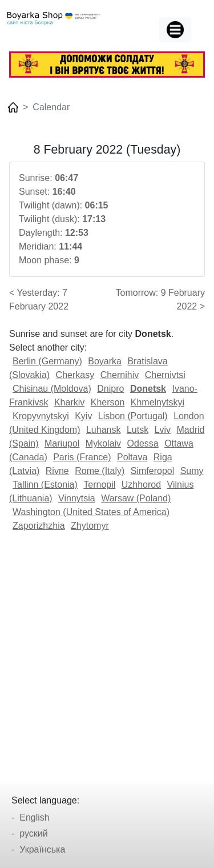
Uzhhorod (141, 485)
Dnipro (110, 389)
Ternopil (99, 485)
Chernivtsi (165, 375)
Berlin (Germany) (47, 361)
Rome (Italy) (100, 471)
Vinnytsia (77, 498)
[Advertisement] (107, 654)
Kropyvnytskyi (41, 416)
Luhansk (104, 430)
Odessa (143, 443)
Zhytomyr (90, 526)
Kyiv (83, 416)
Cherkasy (75, 375)
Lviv (163, 430)
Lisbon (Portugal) (133, 416)
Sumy (192, 471)
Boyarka (105, 361)
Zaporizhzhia (39, 526)
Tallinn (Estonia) (45, 485)
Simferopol (152, 471)
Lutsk (138, 430)
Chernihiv (120, 375)
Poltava (132, 457)
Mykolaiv (103, 443)
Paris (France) (82, 457)
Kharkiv (69, 402)
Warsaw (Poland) (136, 498)
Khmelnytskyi (158, 402)
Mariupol (62, 443)
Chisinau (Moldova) (52, 389)
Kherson (108, 402)
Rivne (57, 471)
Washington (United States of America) (91, 512)
